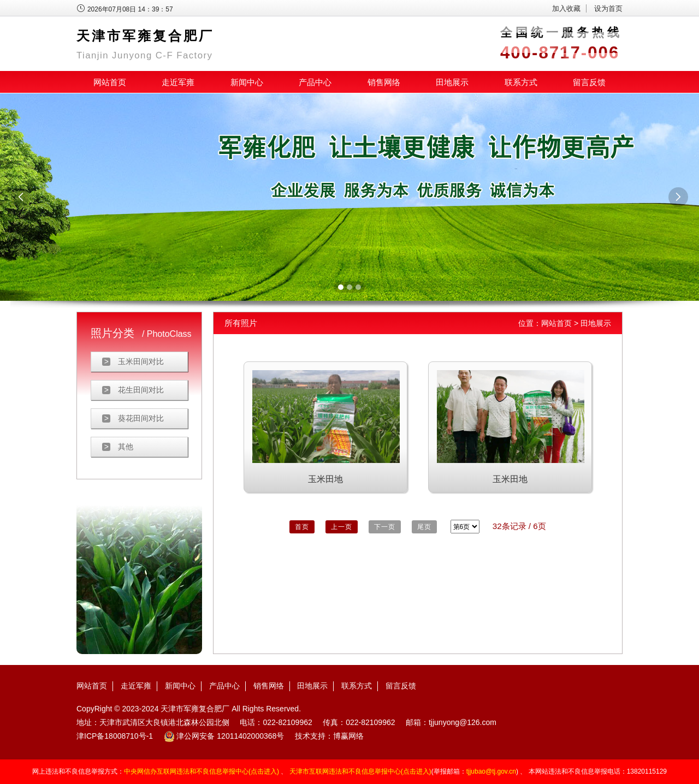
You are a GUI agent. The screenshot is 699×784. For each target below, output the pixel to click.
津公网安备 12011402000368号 (224, 736)
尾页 (424, 527)
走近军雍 (178, 82)
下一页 (385, 527)
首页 (302, 527)
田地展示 (452, 82)
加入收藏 (566, 8)
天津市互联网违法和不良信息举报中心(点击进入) (360, 771)
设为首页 (608, 8)
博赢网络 (348, 736)
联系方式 (521, 82)
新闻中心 (247, 82)
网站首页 (110, 82)
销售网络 (384, 82)
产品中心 (315, 82)
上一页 (342, 527)
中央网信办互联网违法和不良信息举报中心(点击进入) (202, 771)
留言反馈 (589, 82)
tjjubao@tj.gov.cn (491, 771)
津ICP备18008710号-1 (115, 736)
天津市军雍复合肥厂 (195, 709)
